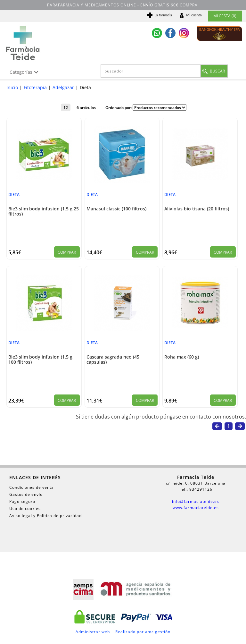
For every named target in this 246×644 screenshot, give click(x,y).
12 (66, 107)
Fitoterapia (35, 87)
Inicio (12, 87)
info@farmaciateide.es (196, 501)
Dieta (14, 194)
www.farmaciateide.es (196, 508)
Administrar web (93, 632)
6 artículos (86, 107)
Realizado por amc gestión (143, 632)
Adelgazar (63, 87)
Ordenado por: (119, 107)
